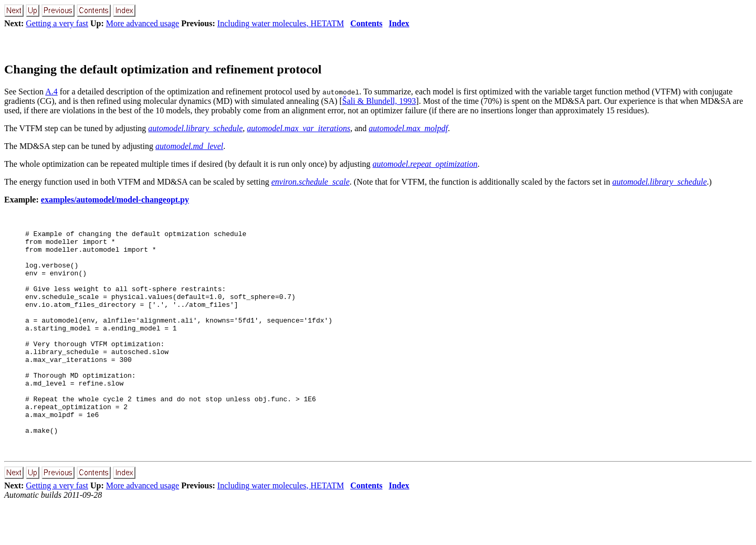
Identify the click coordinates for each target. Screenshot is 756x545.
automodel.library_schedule (195, 128)
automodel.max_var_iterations (298, 128)
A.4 (51, 92)
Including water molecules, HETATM (281, 23)
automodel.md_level (189, 146)
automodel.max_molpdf (408, 128)
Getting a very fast (57, 23)
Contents (366, 23)
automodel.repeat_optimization (425, 164)
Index (399, 23)
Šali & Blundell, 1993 (379, 101)
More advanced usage (143, 23)
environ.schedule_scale (311, 182)
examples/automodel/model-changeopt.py (115, 200)
